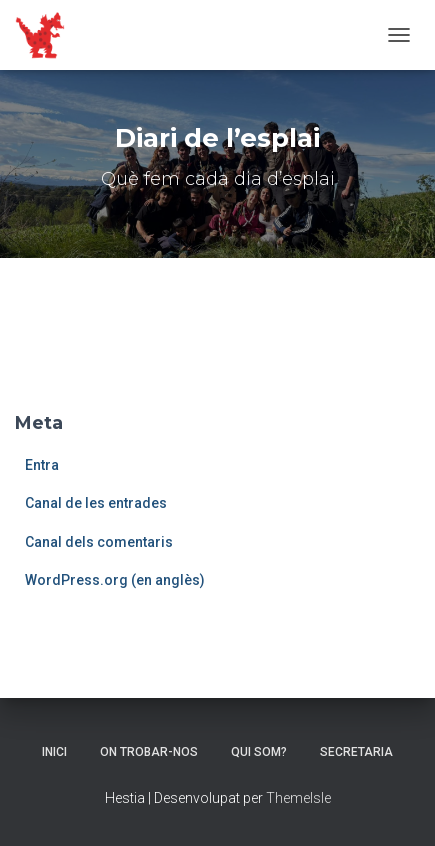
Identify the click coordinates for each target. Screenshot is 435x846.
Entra (42, 465)
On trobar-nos (149, 752)
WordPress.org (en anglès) (115, 580)
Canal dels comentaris (99, 542)
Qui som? (259, 752)
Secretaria (356, 752)
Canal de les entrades (96, 503)
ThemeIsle (298, 798)
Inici (54, 752)
